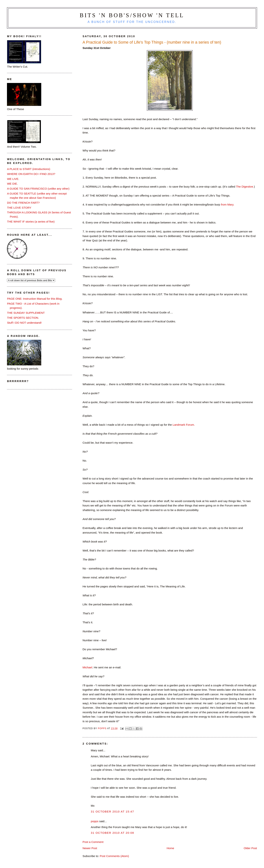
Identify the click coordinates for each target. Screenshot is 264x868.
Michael (87, 667)
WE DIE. (12, 184)
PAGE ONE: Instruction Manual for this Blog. (35, 299)
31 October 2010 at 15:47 (112, 811)
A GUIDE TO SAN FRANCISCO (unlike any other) (38, 189)
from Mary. (228, 204)
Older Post (250, 848)
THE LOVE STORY (19, 208)
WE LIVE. (13, 179)
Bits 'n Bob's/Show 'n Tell (132, 15)
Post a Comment (93, 842)
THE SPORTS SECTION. (23, 318)
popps (95, 821)
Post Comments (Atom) (114, 856)
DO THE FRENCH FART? (23, 203)
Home (170, 848)
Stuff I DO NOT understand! (24, 323)
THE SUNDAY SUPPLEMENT (26, 313)
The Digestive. (245, 187)
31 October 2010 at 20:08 (112, 833)
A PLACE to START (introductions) (29, 169)
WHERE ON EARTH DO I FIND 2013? (31, 174)
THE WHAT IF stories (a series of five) (31, 222)
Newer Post (90, 848)
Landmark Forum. (184, 425)
